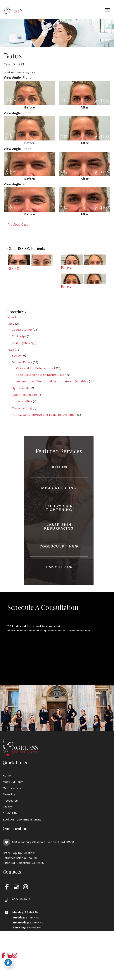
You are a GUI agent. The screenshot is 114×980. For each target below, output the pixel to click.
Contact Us (10, 813)
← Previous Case (16, 225)
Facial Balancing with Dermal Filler (41, 375)
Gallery (7, 807)
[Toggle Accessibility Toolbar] (8, 963)
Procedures (10, 801)
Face (11, 350)
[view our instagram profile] (25, 887)
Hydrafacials (21, 388)
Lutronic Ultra (22, 401)
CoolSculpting (22, 330)
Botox (13, 56)
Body (11, 324)
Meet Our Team (13, 782)
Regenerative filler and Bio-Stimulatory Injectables (52, 381)
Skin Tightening (23, 343)
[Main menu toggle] (107, 10)
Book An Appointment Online (22, 820)
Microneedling (22, 408)
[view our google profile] (16, 887)
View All (13, 317)
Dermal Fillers (22, 362)
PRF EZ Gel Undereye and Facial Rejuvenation (44, 415)
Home (7, 776)
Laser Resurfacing (25, 395)
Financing (9, 794)
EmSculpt (19, 336)
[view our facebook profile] (7, 887)
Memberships (12, 788)
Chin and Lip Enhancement (36, 368)
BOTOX (17, 356)
